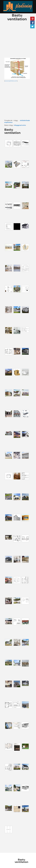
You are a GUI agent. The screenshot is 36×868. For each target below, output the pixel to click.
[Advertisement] (18, 40)
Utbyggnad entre (20, 125)
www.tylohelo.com (11, 81)
